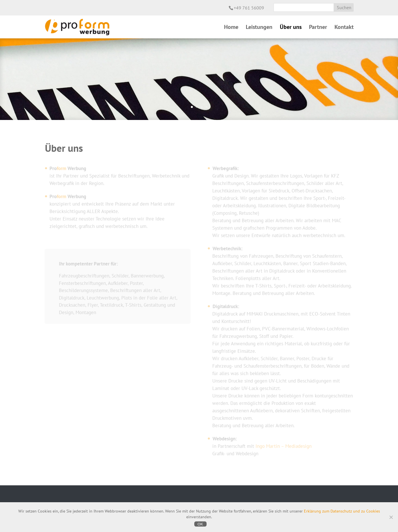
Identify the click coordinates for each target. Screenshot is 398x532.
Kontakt (344, 28)
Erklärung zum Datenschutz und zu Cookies (342, 511)
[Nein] (391, 517)
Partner (318, 28)
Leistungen (259, 28)
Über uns (291, 28)
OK (200, 524)
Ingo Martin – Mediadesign (284, 446)
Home (231, 28)
